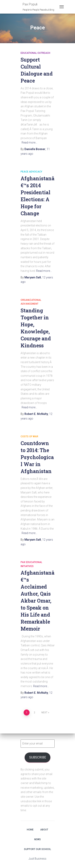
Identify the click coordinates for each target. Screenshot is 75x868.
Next (44, 713)
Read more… (29, 143)
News (37, 839)
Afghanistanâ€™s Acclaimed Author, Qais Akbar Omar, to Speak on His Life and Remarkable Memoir (37, 601)
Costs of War (29, 436)
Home (30, 830)
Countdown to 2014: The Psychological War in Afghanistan (37, 457)
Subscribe (38, 757)
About (44, 830)
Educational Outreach (35, 53)
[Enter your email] (38, 744)
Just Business (37, 859)
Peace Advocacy (31, 172)
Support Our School (37, 849)
